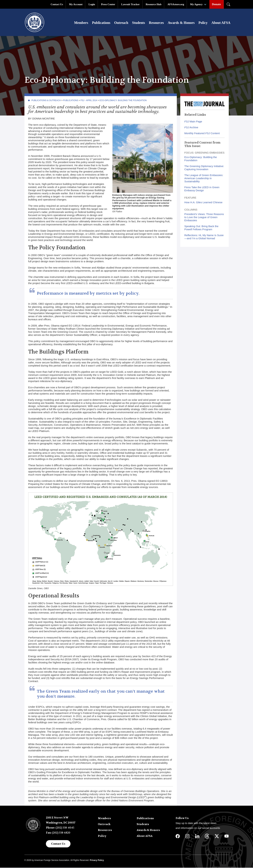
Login (92, 4)
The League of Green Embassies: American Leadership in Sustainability (204, 179)
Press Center (108, 4)
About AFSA (221, 23)
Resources (156, 23)
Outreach (121, 23)
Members (81, 23)
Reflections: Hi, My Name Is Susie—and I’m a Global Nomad (204, 237)
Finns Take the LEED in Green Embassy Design (202, 189)
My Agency (196, 4)
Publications (101, 23)
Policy (203, 23)
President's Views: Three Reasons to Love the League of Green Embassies (204, 218)
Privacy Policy (97, 861)
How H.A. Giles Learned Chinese (203, 203)
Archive (191, 128)
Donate (216, 4)
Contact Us (57, 4)
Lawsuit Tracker (130, 4)
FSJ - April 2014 (89, 101)
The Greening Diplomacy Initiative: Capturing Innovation (204, 168)
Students (139, 23)
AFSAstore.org (176, 4)
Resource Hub (154, 4)
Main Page (193, 122)
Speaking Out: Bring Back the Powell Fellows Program (201, 228)
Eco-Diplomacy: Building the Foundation (123, 101)
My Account (76, 4)
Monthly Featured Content (202, 134)
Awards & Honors (181, 23)
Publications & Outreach (46, 101)
